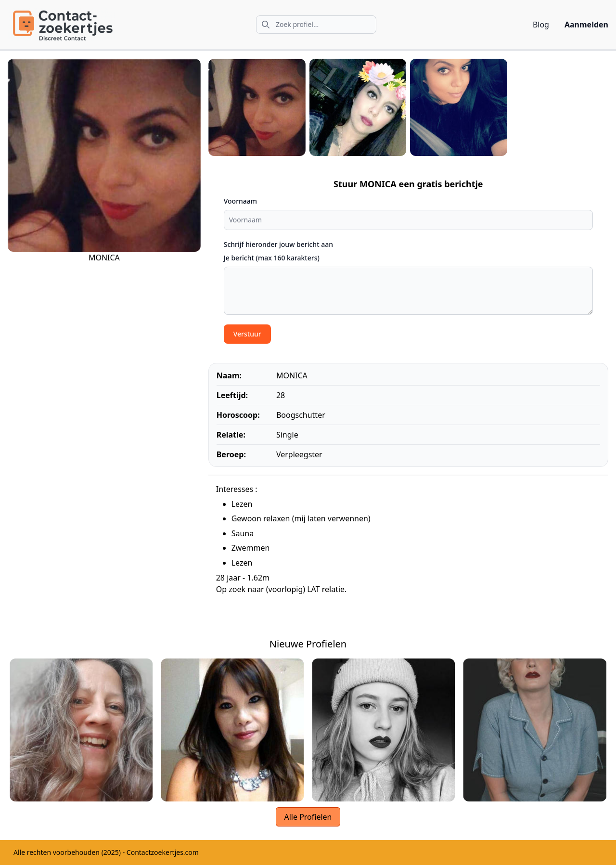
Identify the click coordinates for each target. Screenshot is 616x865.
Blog (541, 25)
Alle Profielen (308, 817)
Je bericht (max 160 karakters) (272, 258)
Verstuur (247, 334)
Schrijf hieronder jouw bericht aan (278, 244)
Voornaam (240, 201)
